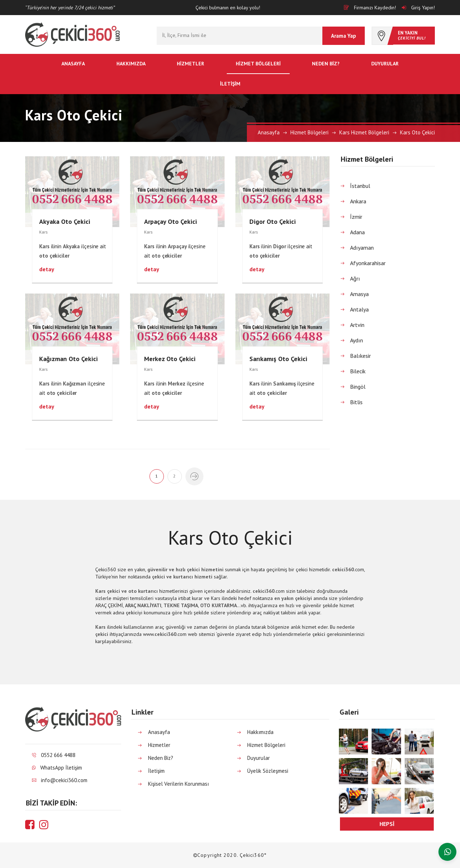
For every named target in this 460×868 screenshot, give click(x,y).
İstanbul (360, 186)
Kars (43, 232)
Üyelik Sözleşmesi (268, 771)
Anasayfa (73, 64)
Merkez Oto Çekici (170, 359)
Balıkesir (360, 356)
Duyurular (385, 64)
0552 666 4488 (58, 755)
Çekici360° (253, 855)
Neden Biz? (326, 64)
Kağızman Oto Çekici (68, 359)
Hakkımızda (131, 64)
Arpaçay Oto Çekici (171, 221)
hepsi (387, 824)
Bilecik (358, 371)
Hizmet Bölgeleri (258, 64)
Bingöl (358, 387)
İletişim (230, 84)
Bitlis (356, 402)
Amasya (359, 294)
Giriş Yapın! (418, 8)
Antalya (359, 309)
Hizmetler (190, 64)
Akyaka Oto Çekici (65, 221)
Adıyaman (362, 248)
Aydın (356, 340)
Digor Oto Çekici (273, 221)
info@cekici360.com (64, 780)
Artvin (357, 325)
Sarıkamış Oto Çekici (278, 359)
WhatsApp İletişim (61, 768)
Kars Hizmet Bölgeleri (364, 132)
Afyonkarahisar (368, 263)
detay (47, 269)
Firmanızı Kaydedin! (370, 8)
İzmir (356, 217)
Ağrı (355, 278)
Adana (357, 232)
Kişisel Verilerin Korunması (178, 784)
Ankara (358, 201)
